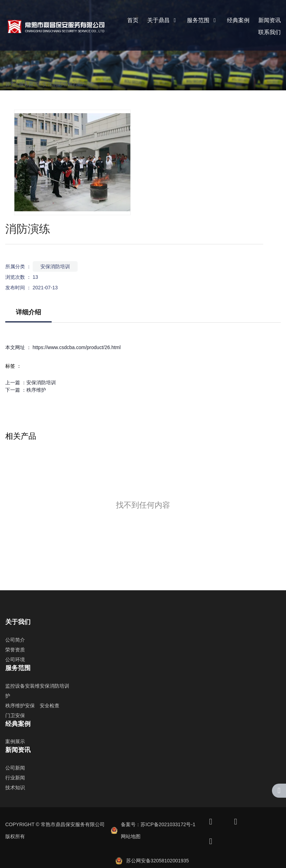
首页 (133, 20)
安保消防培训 (57, 84)
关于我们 (18, 622)
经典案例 (238, 20)
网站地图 (131, 836)
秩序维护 (36, 390)
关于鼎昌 (163, 20)
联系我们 (269, 32)
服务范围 (202, 20)
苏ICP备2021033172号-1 (168, 824)
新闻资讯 (269, 20)
